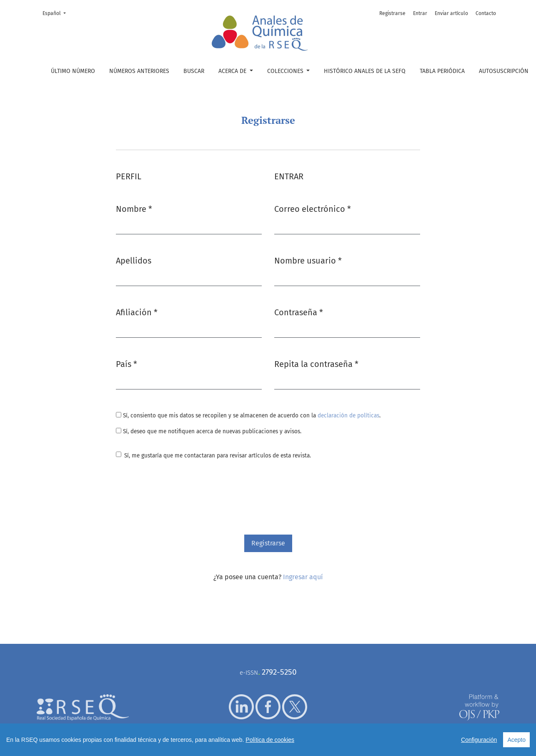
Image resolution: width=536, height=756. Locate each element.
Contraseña (299, 312)
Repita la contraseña (316, 363)
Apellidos (134, 261)
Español (57, 13)
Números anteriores (139, 71)
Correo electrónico (313, 208)
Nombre (134, 208)
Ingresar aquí (303, 577)
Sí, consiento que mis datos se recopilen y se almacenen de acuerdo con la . (248, 416)
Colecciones (286, 71)
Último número (73, 71)
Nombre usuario (308, 260)
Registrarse (392, 13)
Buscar (194, 71)
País (126, 363)
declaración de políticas (348, 416)
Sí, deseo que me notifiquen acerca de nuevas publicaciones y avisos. (209, 431)
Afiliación (137, 312)
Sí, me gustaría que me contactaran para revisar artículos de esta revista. (218, 456)
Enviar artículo (451, 13)
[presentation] (179, 498)
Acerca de (233, 71)
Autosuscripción (504, 71)
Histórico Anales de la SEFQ (365, 71)
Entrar (420, 13)
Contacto (486, 13)
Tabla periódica (442, 71)
